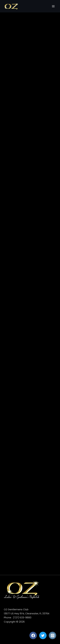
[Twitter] (43, 635)
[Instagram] (52, 635)
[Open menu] (53, 6)
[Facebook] (33, 635)
